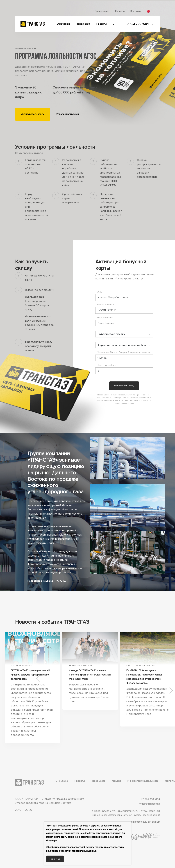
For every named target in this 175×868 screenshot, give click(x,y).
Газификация (83, 24)
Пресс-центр (102, 11)
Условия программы (68, 114)
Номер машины (105, 305)
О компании (63, 24)
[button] (171, 691)
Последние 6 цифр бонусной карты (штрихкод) (123, 352)
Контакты (136, 11)
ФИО (100, 292)
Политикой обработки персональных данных (71, 851)
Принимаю (55, 859)
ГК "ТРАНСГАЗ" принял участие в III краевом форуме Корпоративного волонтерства (30, 675)
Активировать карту (33, 114)
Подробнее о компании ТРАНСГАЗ (47, 581)
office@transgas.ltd (150, 804)
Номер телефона (107, 365)
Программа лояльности (143, 781)
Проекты (101, 24)
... (113, 24)
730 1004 (150, 799)
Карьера (120, 11)
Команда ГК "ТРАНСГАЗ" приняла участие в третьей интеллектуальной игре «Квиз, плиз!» (90, 675)
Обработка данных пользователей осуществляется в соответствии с (85, 847)
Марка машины (105, 318)
